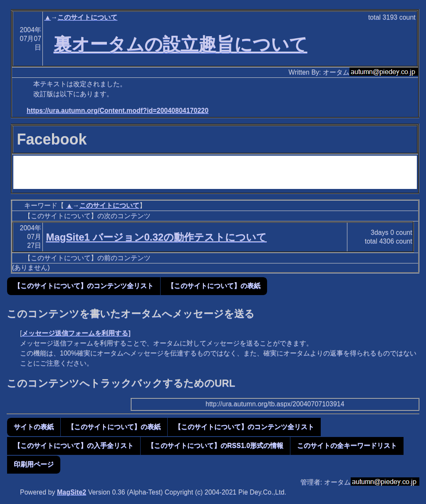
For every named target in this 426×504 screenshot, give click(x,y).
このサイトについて (87, 17)
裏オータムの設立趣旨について (181, 44)
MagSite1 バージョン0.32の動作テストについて (156, 237)
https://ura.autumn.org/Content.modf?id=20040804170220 (118, 110)
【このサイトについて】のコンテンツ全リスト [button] (84, 286)
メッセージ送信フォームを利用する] (76, 333)
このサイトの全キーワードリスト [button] (347, 446)
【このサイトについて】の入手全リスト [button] (74, 446)
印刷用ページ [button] (34, 464)
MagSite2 (72, 492)
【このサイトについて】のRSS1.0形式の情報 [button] (215, 446)
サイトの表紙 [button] (34, 427)
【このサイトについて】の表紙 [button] (214, 286)
